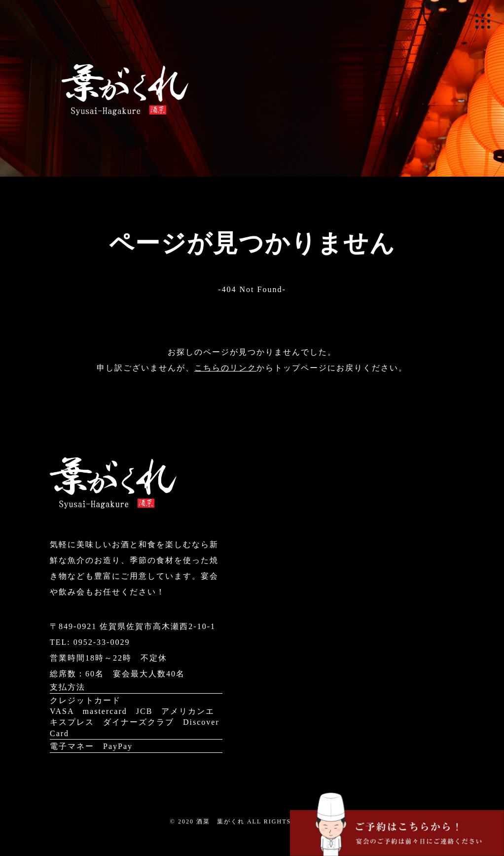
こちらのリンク (225, 368)
